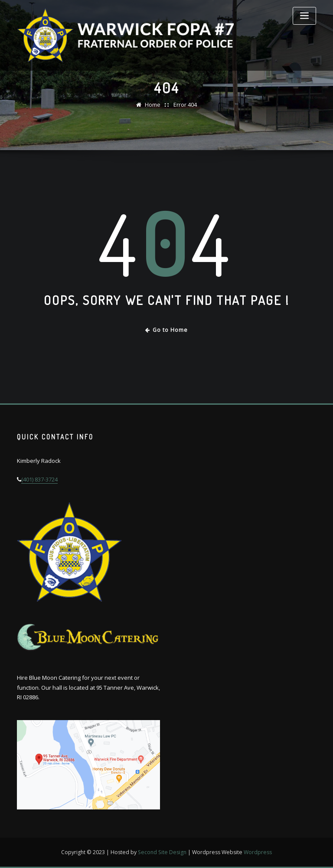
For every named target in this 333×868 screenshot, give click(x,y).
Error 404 (185, 105)
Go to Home (167, 330)
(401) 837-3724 (39, 479)
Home (153, 105)
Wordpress (258, 852)
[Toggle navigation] (304, 16)
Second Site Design (162, 852)
